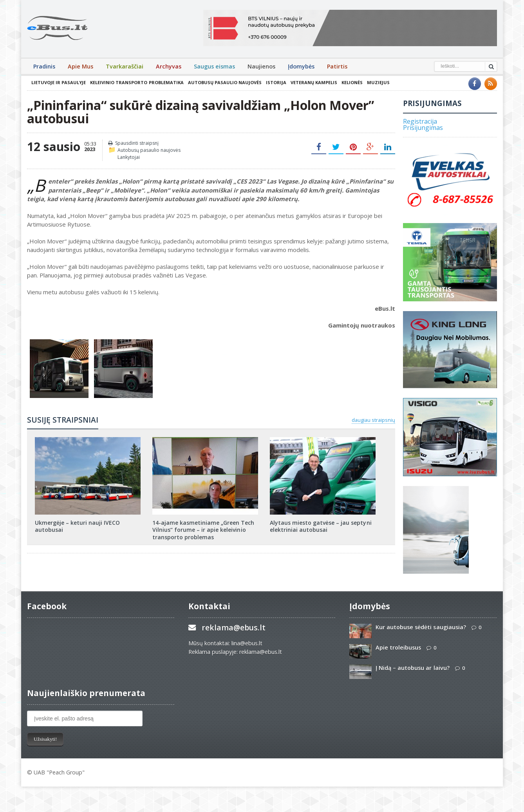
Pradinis (44, 66)
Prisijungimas (423, 128)
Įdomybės (301, 66)
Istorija (276, 82)
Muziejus (378, 82)
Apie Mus (80, 66)
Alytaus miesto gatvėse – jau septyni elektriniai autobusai (321, 526)
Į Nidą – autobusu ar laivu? (412, 668)
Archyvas (169, 66)
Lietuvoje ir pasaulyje (59, 82)
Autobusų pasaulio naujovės (224, 82)
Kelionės (352, 82)
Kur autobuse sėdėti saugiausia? (421, 627)
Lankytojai (129, 157)
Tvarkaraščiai (125, 66)
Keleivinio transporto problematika (137, 82)
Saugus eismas (214, 66)
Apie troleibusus (398, 647)
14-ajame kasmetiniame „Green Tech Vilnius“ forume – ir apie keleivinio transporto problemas (203, 530)
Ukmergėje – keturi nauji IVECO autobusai (77, 526)
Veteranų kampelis (313, 82)
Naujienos (261, 66)
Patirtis (337, 66)
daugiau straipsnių (373, 420)
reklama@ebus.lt (234, 627)
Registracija (420, 121)
